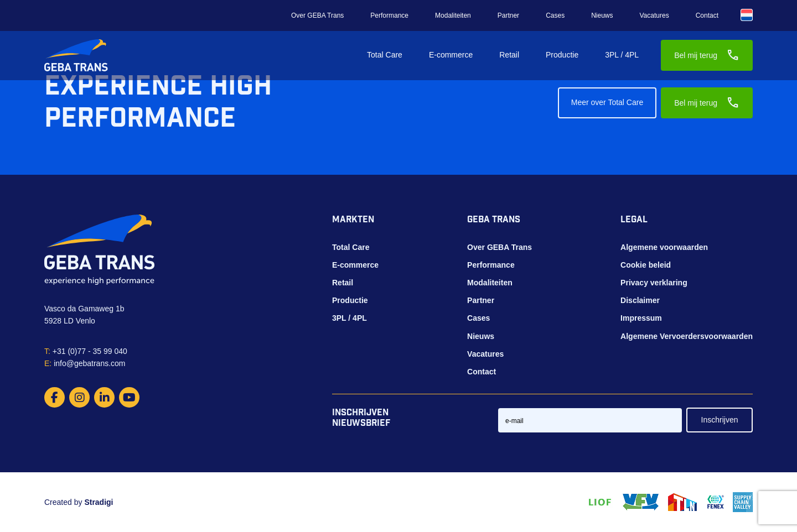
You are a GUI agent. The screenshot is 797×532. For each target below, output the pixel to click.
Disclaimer (640, 300)
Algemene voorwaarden (664, 247)
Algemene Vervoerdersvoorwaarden (687, 336)
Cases (555, 15)
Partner (508, 15)
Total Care (385, 55)
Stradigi (99, 502)
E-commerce (451, 55)
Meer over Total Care (607, 102)
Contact (707, 15)
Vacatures (654, 15)
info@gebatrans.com (85, 363)
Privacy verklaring (654, 283)
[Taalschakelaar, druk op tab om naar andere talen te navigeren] (747, 15)
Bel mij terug (707, 55)
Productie (562, 55)
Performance (389, 15)
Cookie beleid (646, 265)
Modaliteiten (453, 15)
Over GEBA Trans (317, 15)
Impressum (641, 318)
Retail (509, 55)
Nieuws (602, 15)
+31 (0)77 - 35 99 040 (86, 351)
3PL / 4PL (622, 55)
